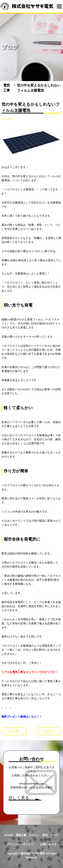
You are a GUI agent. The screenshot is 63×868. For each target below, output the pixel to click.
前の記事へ (14, 731)
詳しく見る (19, 798)
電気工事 (21, 835)
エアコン (34, 835)
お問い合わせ (48, 844)
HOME (9, 835)
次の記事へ (49, 731)
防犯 (45, 835)
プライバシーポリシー (20, 844)
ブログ (54, 835)
